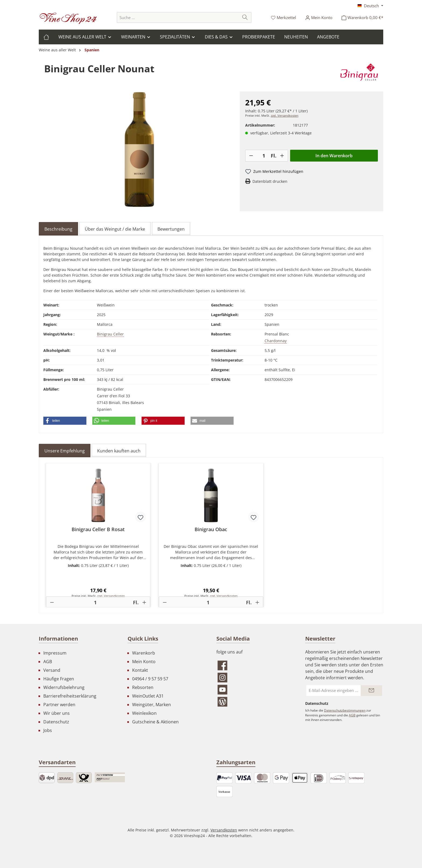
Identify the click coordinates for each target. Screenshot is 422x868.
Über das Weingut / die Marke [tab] (115, 229)
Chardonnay (276, 341)
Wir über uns (57, 713)
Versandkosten (224, 830)
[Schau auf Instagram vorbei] (255, 678)
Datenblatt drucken (270, 181)
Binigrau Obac (211, 529)
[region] (139, 149)
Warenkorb (144, 653)
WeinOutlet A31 (148, 696)
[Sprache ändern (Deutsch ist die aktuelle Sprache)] (370, 6)
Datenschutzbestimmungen (345, 710)
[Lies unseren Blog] (255, 702)
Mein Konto (144, 662)
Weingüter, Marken (152, 705)
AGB (48, 662)
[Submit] (371, 691)
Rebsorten (143, 687)
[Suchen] (245, 17)
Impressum (55, 653)
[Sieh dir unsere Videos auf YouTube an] (255, 690)
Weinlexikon (144, 713)
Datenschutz (56, 722)
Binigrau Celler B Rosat (98, 529)
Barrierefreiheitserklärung (70, 696)
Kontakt (140, 670)
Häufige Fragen (59, 679)
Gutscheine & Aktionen (155, 722)
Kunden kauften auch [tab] (119, 451)
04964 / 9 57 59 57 (150, 679)
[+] (282, 156)
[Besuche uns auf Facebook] (255, 665)
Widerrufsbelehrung (64, 687)
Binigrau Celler (110, 334)
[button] (65, 421)
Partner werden (59, 705)
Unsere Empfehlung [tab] (65, 451)
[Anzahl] (264, 156)
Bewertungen (171, 229)
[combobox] (178, 17)
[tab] (58, 229)
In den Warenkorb (334, 156)
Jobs (48, 730)
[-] (251, 156)
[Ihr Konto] (319, 17)
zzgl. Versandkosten (285, 116)
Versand (52, 670)
